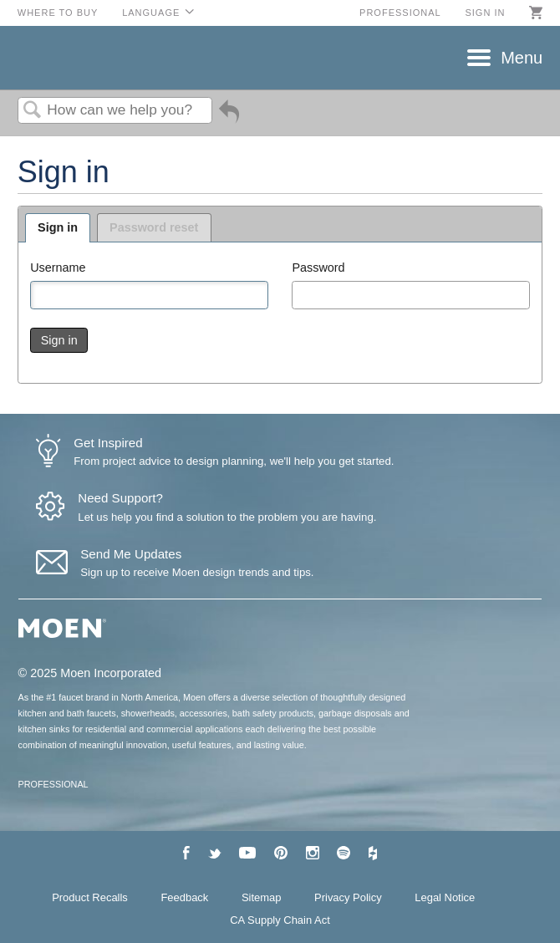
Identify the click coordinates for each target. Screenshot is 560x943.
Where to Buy (58, 13)
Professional (400, 13)
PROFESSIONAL (53, 784)
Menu (522, 58)
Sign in (485, 13)
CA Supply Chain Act (280, 920)
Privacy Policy (348, 897)
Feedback (184, 897)
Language (151, 13)
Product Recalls (90, 897)
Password (318, 268)
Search (33, 111)
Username (58, 268)
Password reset (154, 227)
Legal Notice (445, 897)
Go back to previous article (229, 117)
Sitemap (262, 897)
